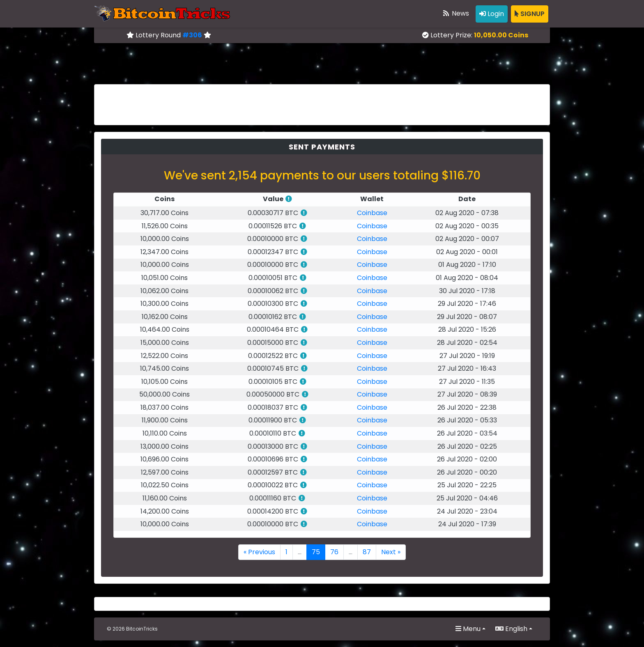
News (455, 13)
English (511, 629)
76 (334, 552)
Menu (468, 629)
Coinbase (372, 213)
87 (367, 552)
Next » (391, 552)
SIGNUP (530, 14)
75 (316, 552)
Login (492, 14)
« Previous (259, 552)
